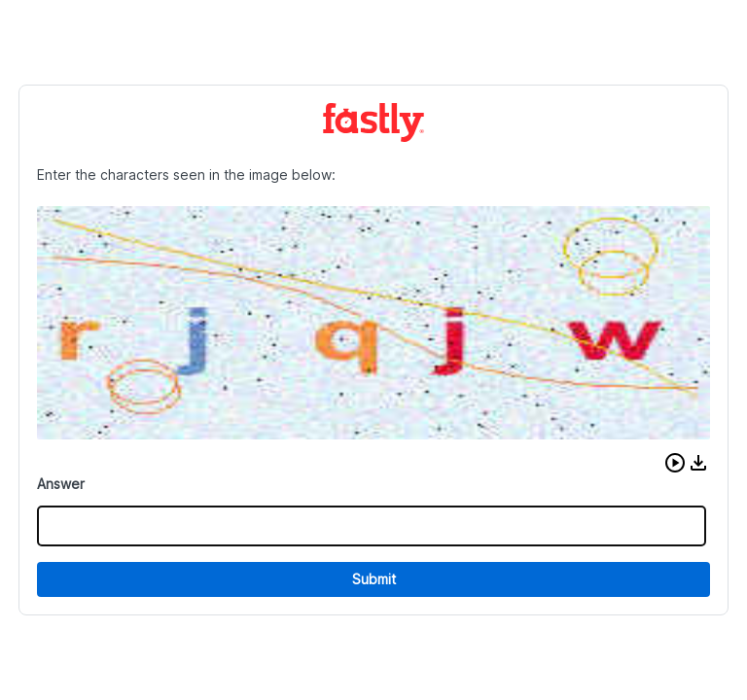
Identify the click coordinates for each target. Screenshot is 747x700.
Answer (61, 484)
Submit (374, 579)
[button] (675, 463)
